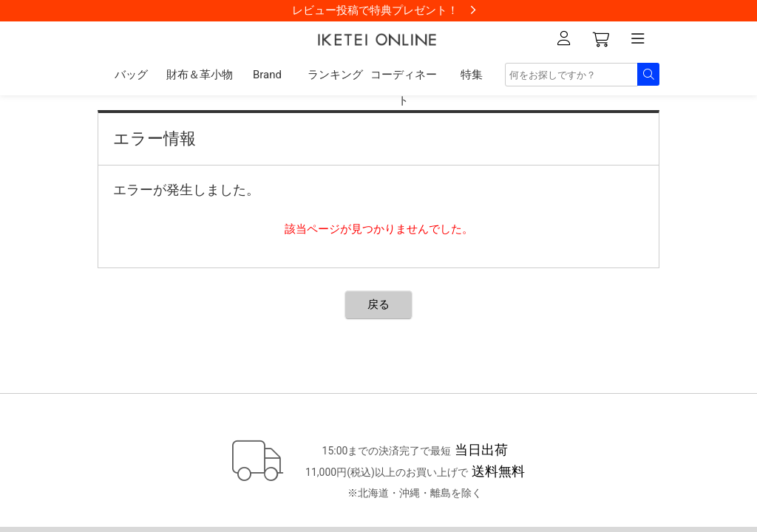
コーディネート (404, 88)
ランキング (335, 75)
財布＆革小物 (200, 75)
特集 (472, 75)
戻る (378, 304)
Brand (267, 75)
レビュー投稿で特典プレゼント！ (375, 10)
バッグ (131, 75)
